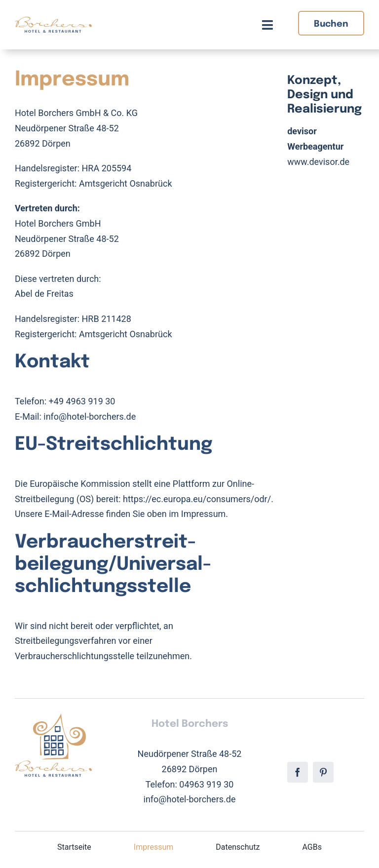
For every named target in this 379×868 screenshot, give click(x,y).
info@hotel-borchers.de (90, 416)
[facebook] (298, 772)
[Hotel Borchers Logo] (53, 21)
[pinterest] (323, 772)
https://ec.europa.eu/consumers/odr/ (197, 499)
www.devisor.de (318, 162)
